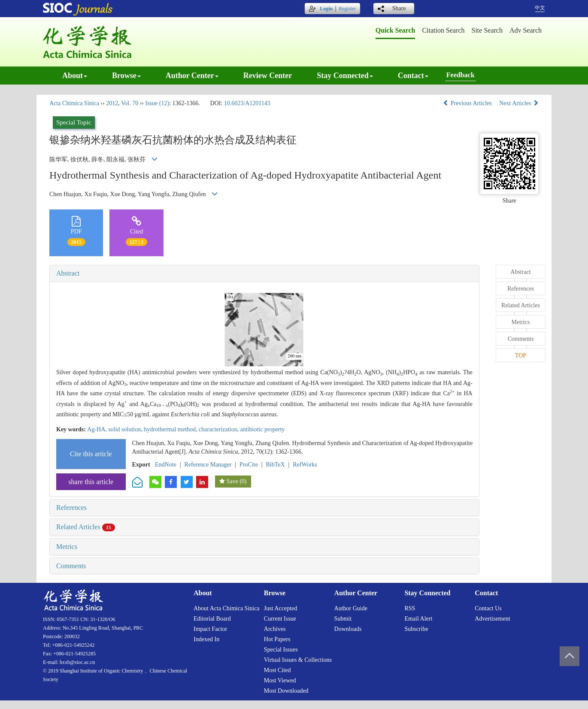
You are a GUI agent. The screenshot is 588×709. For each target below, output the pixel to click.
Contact (413, 76)
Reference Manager (208, 465)
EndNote (166, 465)
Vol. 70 (130, 103)
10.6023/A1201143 (247, 103)
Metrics (67, 547)
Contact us (488, 608)
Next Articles (519, 103)
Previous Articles (468, 103)
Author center (192, 76)
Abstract (68, 273)
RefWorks (305, 465)
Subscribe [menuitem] (416, 629)
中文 (540, 8)
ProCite (249, 465)
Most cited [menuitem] (277, 670)
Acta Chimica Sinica (74, 103)
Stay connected (345, 76)
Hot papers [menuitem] (277, 639)
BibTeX (276, 465)
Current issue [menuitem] (280, 619)
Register (347, 9)
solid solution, (126, 429)
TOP (521, 356)
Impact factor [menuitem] (210, 629)
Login (326, 9)
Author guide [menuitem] (351, 608)
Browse (126, 76)
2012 (112, 103)
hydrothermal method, (171, 429)
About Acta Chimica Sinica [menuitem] (227, 608)
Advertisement (492, 619)
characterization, (219, 429)
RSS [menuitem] (410, 608)
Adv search (526, 30)
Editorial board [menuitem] (212, 619)
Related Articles (86, 527)
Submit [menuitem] (343, 619)
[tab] (264, 273)
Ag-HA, (98, 429)
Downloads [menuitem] (348, 629)
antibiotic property (263, 429)
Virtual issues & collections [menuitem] (298, 660)
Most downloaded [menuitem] (286, 691)
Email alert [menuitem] (418, 619)
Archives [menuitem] (275, 629)
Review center (268, 76)
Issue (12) (157, 103)
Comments (71, 566)
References (71, 508)
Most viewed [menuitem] (280, 680)
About (75, 76)
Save (232, 481)
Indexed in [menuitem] (206, 639)
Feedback (461, 75)
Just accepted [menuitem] (280, 608)
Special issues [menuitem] (281, 650)
